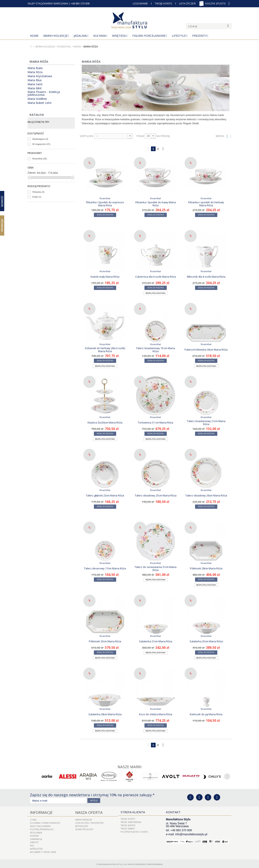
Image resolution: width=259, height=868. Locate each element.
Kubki (37, 197)
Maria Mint (35, 88)
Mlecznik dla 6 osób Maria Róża (206, 277)
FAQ (32, 844)
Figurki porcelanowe (149, 36)
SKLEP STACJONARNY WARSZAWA (48, 3)
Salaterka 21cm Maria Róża (156, 641)
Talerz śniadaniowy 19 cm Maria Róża (156, 350)
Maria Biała (35, 68)
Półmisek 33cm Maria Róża (105, 641)
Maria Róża (35, 72)
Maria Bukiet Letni (39, 103)
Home (34, 36)
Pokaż (140, 136)
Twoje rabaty (128, 828)
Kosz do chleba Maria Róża (156, 714)
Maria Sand (35, 84)
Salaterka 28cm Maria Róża (105, 714)
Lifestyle (179, 36)
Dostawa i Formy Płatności (45, 822)
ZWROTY (34, 841)
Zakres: (32, 173)
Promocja (2, 225)
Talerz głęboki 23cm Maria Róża (105, 495)
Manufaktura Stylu (113, 863)
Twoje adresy (128, 825)
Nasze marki (130, 766)
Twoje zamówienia (131, 822)
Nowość (2, 201)
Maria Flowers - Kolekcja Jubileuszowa (44, 93)
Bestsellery (82, 825)
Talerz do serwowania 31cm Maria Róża (156, 568)
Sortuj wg (87, 136)
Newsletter (36, 847)
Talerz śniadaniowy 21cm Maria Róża (206, 422)
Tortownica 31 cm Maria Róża (156, 422)
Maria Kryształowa (40, 76)
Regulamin (36, 831)
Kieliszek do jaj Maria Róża (206, 714)
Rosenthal (40, 159)
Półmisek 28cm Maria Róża (206, 568)
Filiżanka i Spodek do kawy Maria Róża (156, 204)
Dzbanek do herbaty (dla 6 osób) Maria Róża (105, 350)
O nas (33, 818)
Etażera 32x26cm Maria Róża (105, 422)
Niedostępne (40, 139)
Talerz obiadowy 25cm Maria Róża (156, 495)
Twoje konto (128, 818)
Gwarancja (36, 838)
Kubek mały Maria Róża (105, 277)
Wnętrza (119, 36)
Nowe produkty (84, 828)
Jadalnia (80, 36)
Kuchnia (100, 36)
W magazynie (41, 144)
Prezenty (199, 36)
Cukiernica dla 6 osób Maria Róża (156, 277)
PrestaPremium (155, 863)
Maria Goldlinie (37, 99)
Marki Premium (84, 818)
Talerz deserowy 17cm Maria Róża (105, 568)
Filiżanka (38, 192)
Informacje (39, 811)
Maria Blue (35, 80)
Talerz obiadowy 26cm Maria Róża (206, 495)
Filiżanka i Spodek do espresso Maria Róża (105, 204)
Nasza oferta (86, 811)
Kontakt (34, 834)
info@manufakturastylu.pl (191, 834)
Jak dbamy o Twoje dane (43, 851)
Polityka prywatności (42, 828)
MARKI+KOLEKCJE (55, 36)
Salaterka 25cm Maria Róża (206, 641)
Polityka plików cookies (134, 831)
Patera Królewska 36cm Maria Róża (206, 350)
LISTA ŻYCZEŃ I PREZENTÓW (89, 822)
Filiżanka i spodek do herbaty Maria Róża (206, 204)
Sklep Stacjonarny (40, 825)
